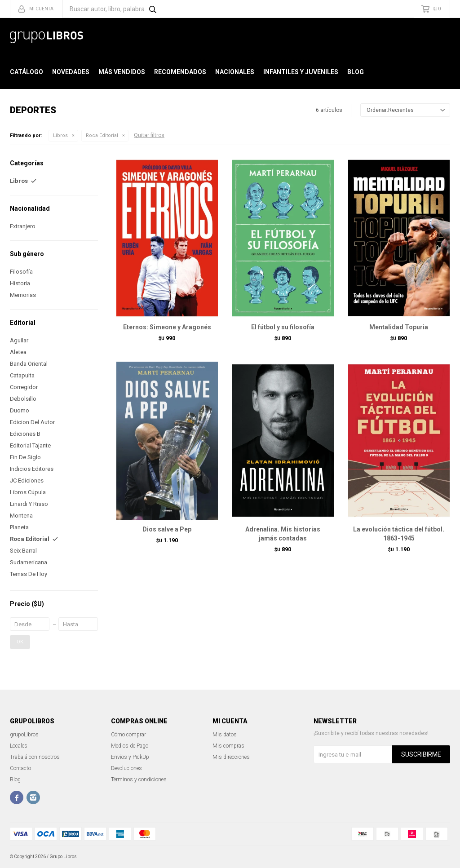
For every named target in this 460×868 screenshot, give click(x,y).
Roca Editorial (102, 135)
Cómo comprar (128, 735)
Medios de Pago (130, 746)
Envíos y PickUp (130, 757)
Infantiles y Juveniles (301, 72)
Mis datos (225, 735)
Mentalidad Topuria (399, 327)
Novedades (71, 72)
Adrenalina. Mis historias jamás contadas (283, 534)
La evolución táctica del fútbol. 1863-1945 (399, 534)
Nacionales (235, 72)
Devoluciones (126, 768)
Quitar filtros (149, 135)
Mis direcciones (231, 757)
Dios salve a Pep (167, 529)
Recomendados (180, 72)
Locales (19, 746)
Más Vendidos (122, 72)
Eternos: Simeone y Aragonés (167, 327)
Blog (356, 72)
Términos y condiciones (139, 779)
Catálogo (27, 72)
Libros (60, 135)
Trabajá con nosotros (35, 757)
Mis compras (228, 746)
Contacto (20, 768)
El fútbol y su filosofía (283, 327)
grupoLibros (24, 735)
